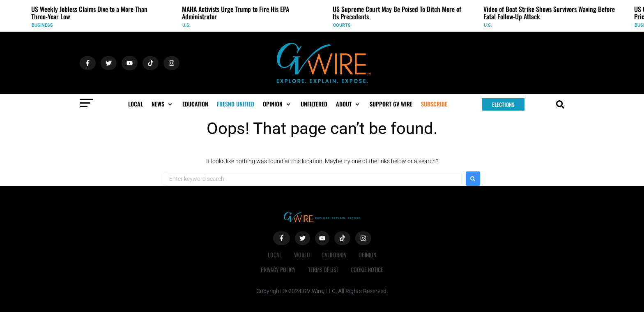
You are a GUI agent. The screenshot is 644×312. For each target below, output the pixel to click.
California (334, 255)
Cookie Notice (367, 269)
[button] (163, 104)
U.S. (186, 25)
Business (42, 25)
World (302, 255)
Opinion (368, 255)
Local (275, 255)
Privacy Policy (278, 269)
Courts (342, 25)
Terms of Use (323, 269)
